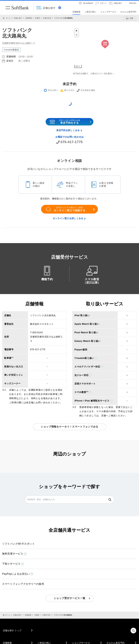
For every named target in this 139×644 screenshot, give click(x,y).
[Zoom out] (76, 35)
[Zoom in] (76, 31)
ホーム (8, 18)
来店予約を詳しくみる (68, 130)
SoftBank (17, 8)
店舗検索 (29, 18)
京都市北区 (47, 18)
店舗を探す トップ (12, 630)
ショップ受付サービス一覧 (70, 598)
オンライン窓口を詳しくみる (68, 218)
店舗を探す (18, 18)
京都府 (37, 18)
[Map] (105, 48)
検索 (110, 500)
